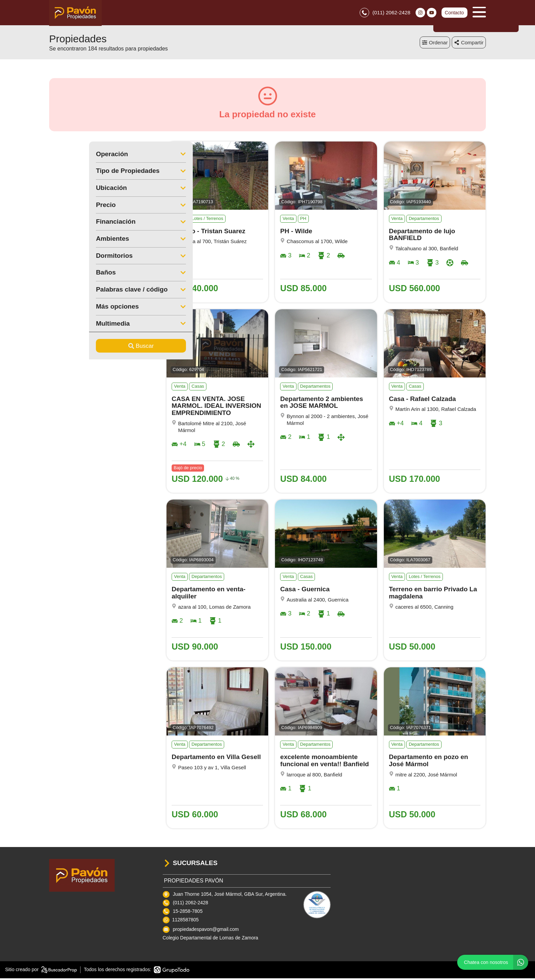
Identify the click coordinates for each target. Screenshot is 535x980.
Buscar (101, 348)
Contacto (454, 14)
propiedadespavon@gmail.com (206, 931)
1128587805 (186, 922)
